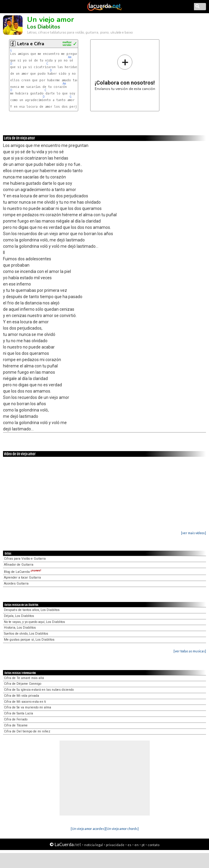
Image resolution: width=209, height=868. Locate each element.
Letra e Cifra (31, 44)
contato (154, 845)
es (129, 845)
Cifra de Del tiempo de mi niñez (27, 731)
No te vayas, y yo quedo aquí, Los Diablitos (34, 622)
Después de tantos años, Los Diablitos (32, 610)
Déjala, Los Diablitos (19, 616)
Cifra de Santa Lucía (18, 713)
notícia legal (94, 845)
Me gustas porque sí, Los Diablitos (29, 640)
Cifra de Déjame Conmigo (23, 684)
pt (143, 845)
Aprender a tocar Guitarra (22, 578)
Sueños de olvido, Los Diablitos (26, 634)
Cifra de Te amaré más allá (24, 678)
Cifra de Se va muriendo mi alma (28, 707)
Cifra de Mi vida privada (22, 696)
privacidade (115, 845)
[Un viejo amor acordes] (88, 829)
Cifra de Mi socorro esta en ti (25, 702)
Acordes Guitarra (16, 584)
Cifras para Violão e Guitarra (25, 559)
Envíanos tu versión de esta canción (125, 72)
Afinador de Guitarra (19, 565)
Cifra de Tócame (16, 725)
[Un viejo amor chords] (122, 829)
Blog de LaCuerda (23, 572)
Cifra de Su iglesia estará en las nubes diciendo (39, 690)
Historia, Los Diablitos (20, 628)
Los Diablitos (44, 27)
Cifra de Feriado (16, 719)
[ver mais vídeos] (194, 533)
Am (70, 57)
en (137, 845)
